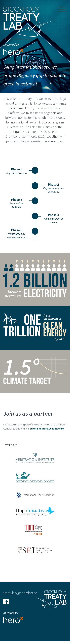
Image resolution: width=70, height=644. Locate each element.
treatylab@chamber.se (20, 593)
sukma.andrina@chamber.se (47, 428)
